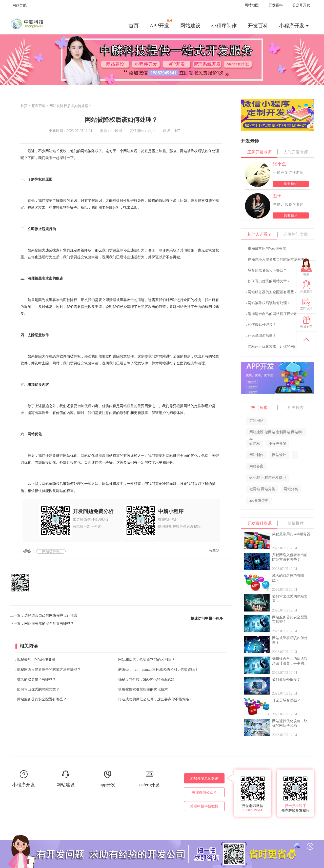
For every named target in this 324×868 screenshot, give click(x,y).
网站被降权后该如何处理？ (71, 106)
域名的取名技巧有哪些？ (36, 679)
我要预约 (291, 184)
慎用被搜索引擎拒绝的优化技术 (143, 689)
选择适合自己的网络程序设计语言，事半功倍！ (285, 314)
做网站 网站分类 (262, 489)
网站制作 (256, 455)
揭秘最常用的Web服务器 (36, 660)
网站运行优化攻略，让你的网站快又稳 (278, 347)
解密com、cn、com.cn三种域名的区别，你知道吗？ (158, 670)
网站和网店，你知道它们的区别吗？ (147, 660)
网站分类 (291, 489)
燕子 (277, 196)
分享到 (214, 551)
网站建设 (190, 26)
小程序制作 (224, 26)
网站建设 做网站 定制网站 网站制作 (276, 433)
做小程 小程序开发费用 (268, 478)
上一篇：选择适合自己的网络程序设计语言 (44, 615)
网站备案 (256, 466)
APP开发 (161, 24)
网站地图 (252, 5)
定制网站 (256, 421)
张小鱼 (280, 164)
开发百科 (276, 5)
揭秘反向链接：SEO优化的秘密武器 (146, 679)
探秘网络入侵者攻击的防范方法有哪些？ (49, 670)
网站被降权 (51, 551)
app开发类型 (259, 500)
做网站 (255, 443)
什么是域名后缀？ (262, 336)
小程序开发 (292, 26)
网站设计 (279, 455)
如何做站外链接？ (262, 325)
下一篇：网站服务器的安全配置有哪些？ (42, 624)
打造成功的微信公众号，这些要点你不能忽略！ (155, 699)
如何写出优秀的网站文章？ (38, 689)
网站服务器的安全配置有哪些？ (42, 699)
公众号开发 (301, 5)
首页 (134, 26)
